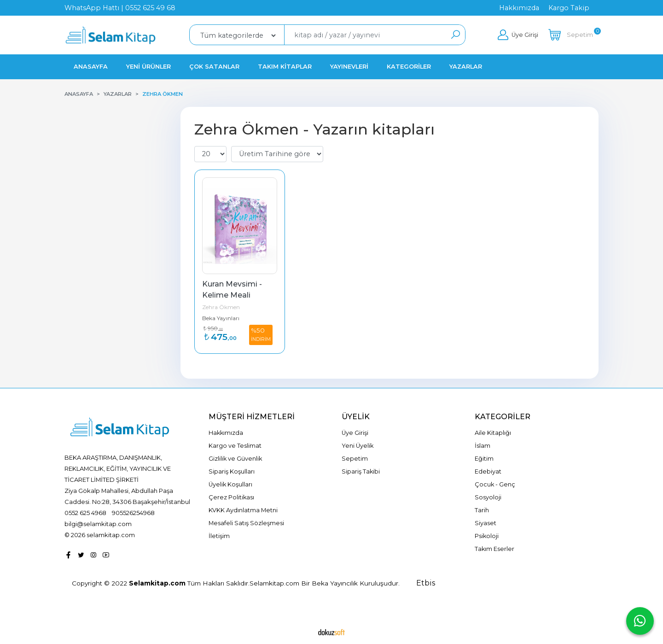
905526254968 (133, 513)
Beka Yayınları (221, 318)
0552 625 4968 (85, 513)
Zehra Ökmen (221, 307)
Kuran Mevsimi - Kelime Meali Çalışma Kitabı (233, 295)
